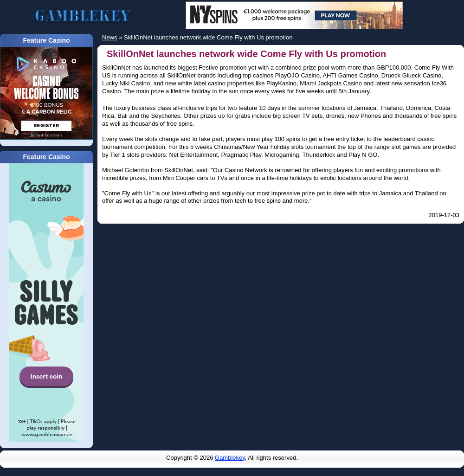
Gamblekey (230, 458)
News (110, 37)
